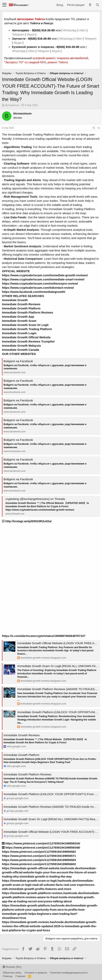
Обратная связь (12, 973)
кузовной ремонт (44, 58)
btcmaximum (12, 105)
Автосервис (21, 30)
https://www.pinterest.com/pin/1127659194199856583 (39, 860)
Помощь (8, 976)
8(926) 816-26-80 (43, 30)
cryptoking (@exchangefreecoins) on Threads (35, 499)
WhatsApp (70, 30)
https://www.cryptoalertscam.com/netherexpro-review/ (40, 283)
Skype (31, 34)
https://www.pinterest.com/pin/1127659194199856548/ (41, 847)
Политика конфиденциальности (69, 973)
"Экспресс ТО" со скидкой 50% (25, 62)
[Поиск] (97, 5)
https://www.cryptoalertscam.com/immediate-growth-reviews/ (45, 275)
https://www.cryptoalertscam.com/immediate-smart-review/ (43, 279)
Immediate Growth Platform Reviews (27, 774)
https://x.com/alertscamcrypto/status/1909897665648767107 (44, 636)
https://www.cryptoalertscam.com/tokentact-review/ (38, 288)
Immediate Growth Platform (22, 755)
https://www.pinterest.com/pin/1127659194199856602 (39, 864)
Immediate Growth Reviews (22, 735)
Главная (20, 976)
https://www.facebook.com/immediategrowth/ (34, 292)
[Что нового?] (90, 5)
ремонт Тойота (58, 62)
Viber (82, 30)
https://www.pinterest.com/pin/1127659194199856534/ (41, 843)
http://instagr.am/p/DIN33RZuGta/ (27, 521)
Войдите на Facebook (18, 361)
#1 (99, 128)
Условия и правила (36, 973)
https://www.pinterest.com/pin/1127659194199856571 (39, 856)
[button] (4, 5)
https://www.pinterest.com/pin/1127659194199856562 (39, 852)
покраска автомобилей (72, 58)
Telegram (18, 34)
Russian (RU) (12, 967)
